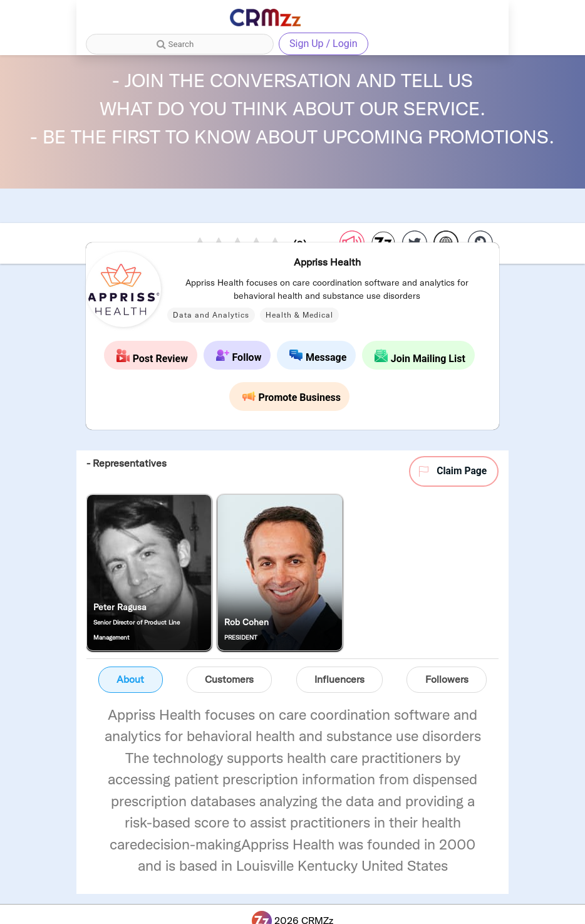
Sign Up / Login (324, 44)
